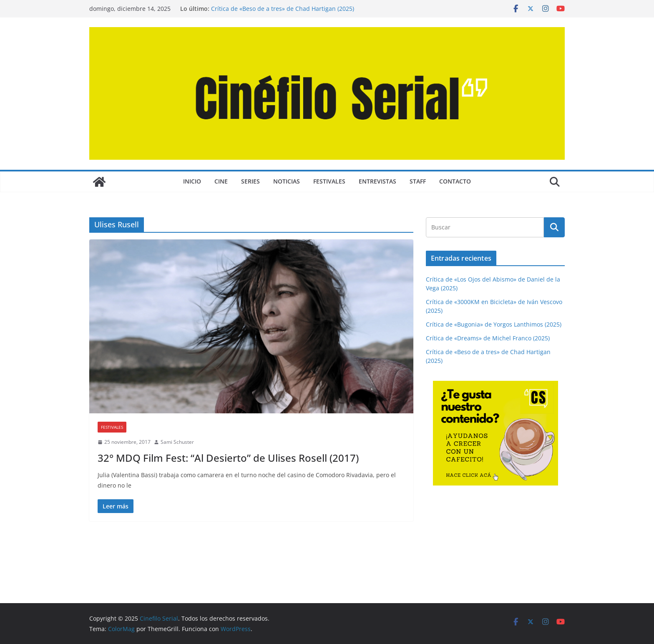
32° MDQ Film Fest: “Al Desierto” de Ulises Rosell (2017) (228, 458)
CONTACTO (455, 181)
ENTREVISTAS (377, 181)
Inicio (192, 181)
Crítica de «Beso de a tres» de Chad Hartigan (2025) (283, 9)
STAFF (418, 181)
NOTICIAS (287, 181)
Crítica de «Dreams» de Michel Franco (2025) (488, 338)
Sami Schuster (177, 442)
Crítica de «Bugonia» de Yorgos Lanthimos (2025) (494, 324)
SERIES (250, 181)
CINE (221, 181)
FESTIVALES (329, 181)
